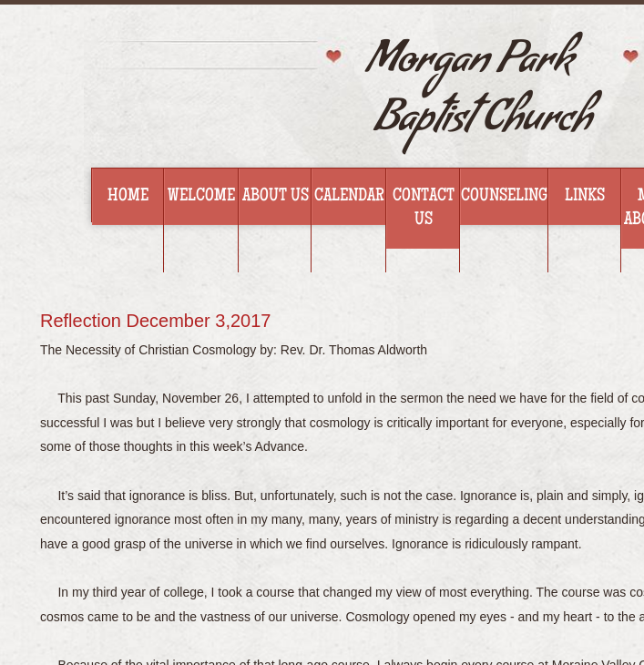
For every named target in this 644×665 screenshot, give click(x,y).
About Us (276, 197)
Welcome (201, 197)
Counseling (504, 197)
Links (585, 197)
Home (128, 197)
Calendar (349, 197)
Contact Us (424, 209)
